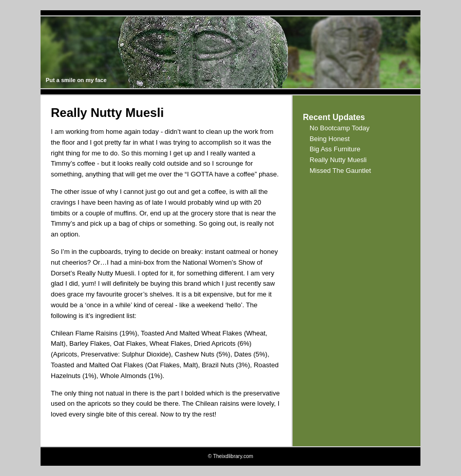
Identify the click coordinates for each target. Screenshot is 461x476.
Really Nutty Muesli (338, 160)
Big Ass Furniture (335, 149)
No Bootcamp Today (340, 128)
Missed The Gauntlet (340, 171)
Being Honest (330, 139)
